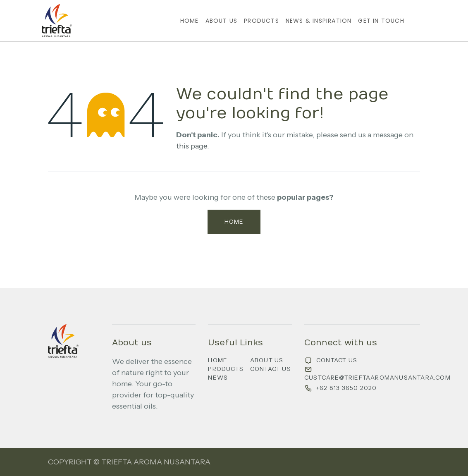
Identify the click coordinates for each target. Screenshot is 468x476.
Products (226, 369)
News (218, 378)
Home (234, 222)
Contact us (271, 369)
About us (267, 360)
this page (192, 146)
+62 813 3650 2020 (346, 388)
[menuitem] (190, 21)
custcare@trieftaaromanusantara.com (377, 378)
